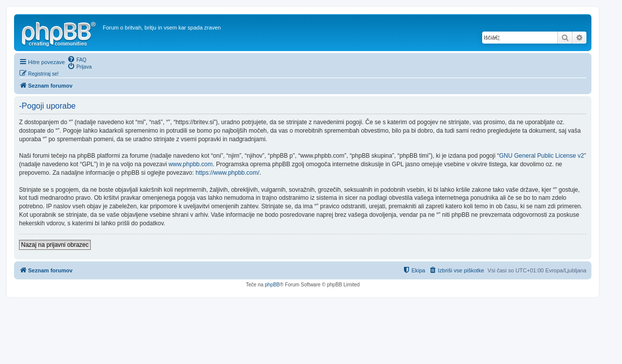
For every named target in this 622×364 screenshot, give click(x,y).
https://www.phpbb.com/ (227, 173)
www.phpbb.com (190, 164)
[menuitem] (77, 59)
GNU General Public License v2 (542, 156)
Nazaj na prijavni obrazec (55, 245)
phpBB (272, 285)
